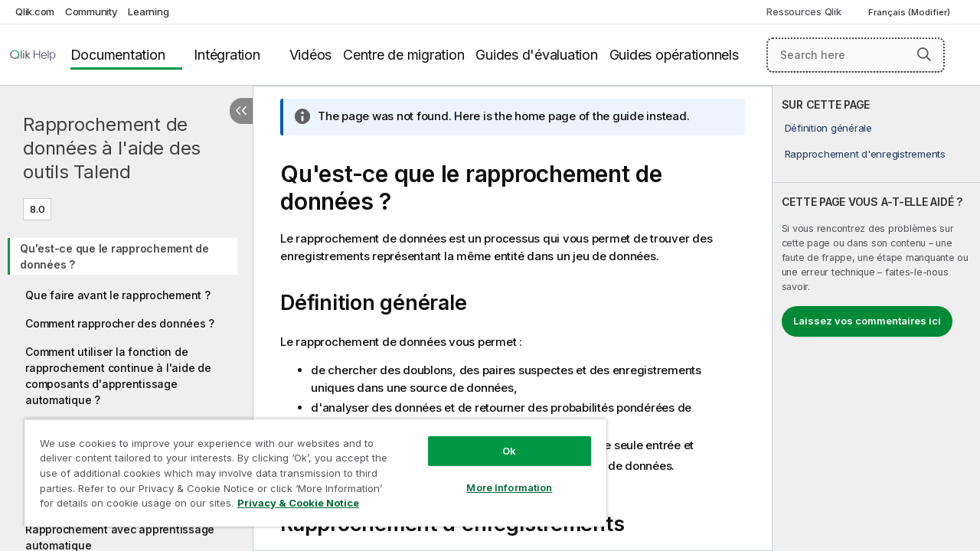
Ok (498, 439)
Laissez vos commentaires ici (867, 321)
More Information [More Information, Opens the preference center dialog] (498, 476)
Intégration (227, 55)
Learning (148, 11)
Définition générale (828, 128)
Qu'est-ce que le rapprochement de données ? (114, 256)
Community (91, 11)
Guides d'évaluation (536, 55)
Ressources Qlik (804, 11)
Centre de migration (403, 55)
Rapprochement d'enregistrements (865, 154)
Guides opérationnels (674, 55)
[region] (309, 467)
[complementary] (876, 318)
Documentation (118, 55)
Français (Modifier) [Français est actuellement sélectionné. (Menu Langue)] (910, 12)
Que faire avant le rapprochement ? (118, 295)
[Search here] (856, 55)
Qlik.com (35, 11)
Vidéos (311, 55)
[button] (924, 54)
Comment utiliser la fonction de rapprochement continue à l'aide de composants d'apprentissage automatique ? (118, 376)
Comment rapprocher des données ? (120, 323)
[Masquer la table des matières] (241, 111)
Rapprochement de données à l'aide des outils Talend (112, 148)
